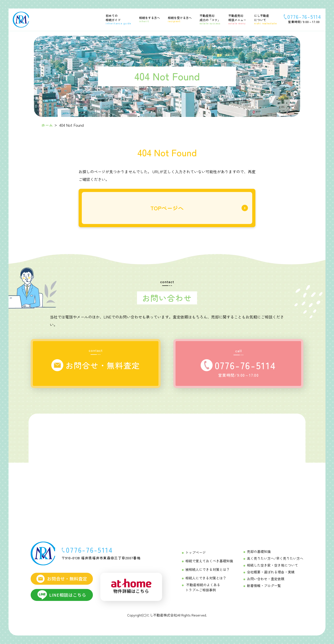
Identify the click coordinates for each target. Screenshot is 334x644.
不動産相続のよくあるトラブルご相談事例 (203, 587)
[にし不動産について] (263, 19)
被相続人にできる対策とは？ (207, 569)
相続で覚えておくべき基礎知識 (209, 561)
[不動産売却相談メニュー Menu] (235, 19)
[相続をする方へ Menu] (147, 19)
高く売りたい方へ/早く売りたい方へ (275, 558)
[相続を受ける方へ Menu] (177, 19)
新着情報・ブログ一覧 (264, 586)
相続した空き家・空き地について (272, 565)
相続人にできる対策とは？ (206, 578)
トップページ (196, 552)
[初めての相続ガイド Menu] (116, 19)
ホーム (47, 125)
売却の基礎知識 (259, 551)
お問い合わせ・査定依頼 (266, 579)
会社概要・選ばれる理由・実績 (271, 572)
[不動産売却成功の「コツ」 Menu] (207, 19)
